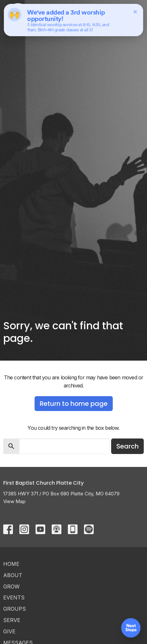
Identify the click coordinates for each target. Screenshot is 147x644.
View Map (14, 501)
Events (14, 597)
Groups (15, 609)
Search (127, 446)
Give (9, 631)
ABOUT (13, 575)
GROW (11, 586)
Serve (12, 620)
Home (11, 564)
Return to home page (74, 404)
